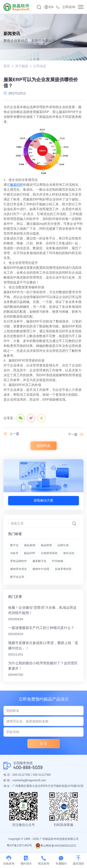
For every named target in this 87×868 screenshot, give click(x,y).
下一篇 (73, 434)
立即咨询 (69, 7)
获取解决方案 (44, 500)
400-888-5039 (28, 767)
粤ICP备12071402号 (19, 845)
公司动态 (40, 66)
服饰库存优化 (19, 569)
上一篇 (14, 434)
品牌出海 (63, 545)
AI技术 (14, 553)
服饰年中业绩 (41, 569)
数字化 (14, 545)
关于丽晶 (22, 66)
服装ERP (17, 185)
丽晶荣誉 (46, 545)
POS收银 (58, 561)
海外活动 (69, 553)
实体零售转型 (63, 569)
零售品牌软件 (19, 561)
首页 (7, 66)
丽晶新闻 (30, 545)
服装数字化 (39, 561)
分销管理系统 (49, 553)
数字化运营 (17, 577)
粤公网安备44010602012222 (56, 846)
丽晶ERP (30, 553)
